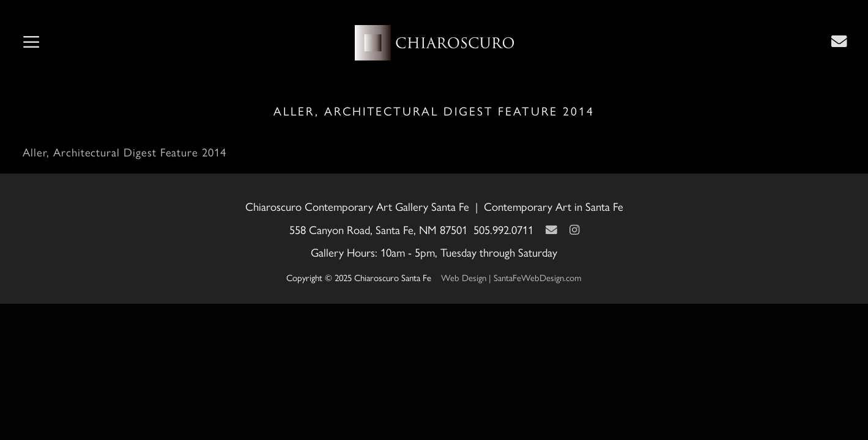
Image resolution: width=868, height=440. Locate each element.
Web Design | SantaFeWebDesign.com (511, 277)
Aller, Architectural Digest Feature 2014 (124, 152)
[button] (31, 43)
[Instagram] (574, 229)
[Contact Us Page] (839, 41)
